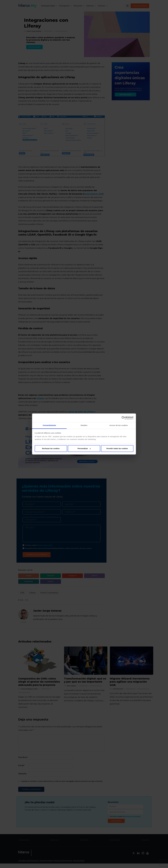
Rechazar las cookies (51, 448)
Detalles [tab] (84, 425)
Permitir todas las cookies (117, 448)
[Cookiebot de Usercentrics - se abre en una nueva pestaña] (123, 418)
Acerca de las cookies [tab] (119, 425)
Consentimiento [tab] (49, 425)
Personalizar (84, 448)
